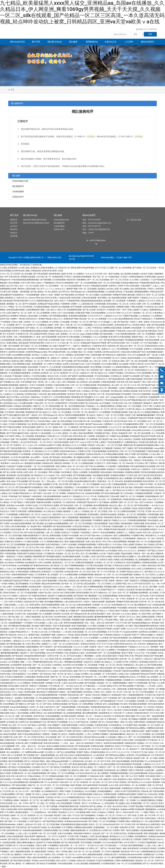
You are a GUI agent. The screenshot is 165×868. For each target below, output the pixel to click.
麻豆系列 (78, 560)
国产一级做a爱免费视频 (86, 611)
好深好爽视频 (9, 704)
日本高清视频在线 (143, 755)
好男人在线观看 (96, 538)
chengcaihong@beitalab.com (100, 223)
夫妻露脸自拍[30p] (48, 719)
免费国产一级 (90, 358)
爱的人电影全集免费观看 (83, 433)
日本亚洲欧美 (66, 472)
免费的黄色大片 (138, 821)
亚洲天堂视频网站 (134, 563)
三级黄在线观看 (10, 605)
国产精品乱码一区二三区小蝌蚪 (95, 677)
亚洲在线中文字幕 (127, 827)
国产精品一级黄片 (76, 349)
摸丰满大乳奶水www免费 (95, 737)
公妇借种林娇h (106, 295)
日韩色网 (137, 839)
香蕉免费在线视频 (11, 770)
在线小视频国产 (54, 725)
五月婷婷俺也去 (115, 725)
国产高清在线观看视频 (144, 448)
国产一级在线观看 (48, 650)
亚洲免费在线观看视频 (78, 316)
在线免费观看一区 (39, 364)
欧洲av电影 (27, 665)
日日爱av (132, 457)
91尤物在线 (128, 758)
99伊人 (6, 430)
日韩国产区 (160, 668)
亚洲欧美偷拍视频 (47, 611)
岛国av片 (6, 439)
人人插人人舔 (21, 833)
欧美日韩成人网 (80, 436)
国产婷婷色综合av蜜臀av (136, 728)
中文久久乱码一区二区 (107, 418)
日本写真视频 (26, 382)
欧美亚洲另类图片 (80, 430)
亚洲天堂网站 (115, 523)
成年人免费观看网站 (122, 535)
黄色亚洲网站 (67, 457)
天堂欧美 (106, 421)
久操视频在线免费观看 (144, 493)
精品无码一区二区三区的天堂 (54, 439)
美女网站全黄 (117, 391)
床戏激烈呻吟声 (62, 403)
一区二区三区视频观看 (63, 388)
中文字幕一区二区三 (18, 430)
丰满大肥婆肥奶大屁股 (21, 364)
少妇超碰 (68, 668)
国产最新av (19, 502)
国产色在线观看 (123, 578)
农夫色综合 (25, 397)
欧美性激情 (119, 325)
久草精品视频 (30, 677)
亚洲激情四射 (116, 499)
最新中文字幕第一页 (148, 484)
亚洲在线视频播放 (91, 388)
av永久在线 (114, 785)
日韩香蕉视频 (100, 304)
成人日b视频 (72, 352)
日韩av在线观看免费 (15, 836)
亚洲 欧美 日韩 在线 (125, 382)
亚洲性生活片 (41, 701)
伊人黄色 (129, 626)
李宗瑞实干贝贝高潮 (61, 614)
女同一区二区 (123, 593)
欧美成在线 (81, 839)
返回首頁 (139, 29)
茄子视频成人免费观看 (109, 502)
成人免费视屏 (122, 770)
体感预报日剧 (21, 659)
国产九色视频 (67, 361)
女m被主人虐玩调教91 (65, 538)
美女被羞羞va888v (36, 469)
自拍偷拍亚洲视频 (93, 493)
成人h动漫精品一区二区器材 (60, 857)
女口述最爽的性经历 (50, 791)
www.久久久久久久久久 (15, 499)
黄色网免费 (11, 475)
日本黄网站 (44, 316)
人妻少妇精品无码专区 (73, 602)
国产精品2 (117, 490)
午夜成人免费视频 (153, 478)
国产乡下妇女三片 (55, 520)
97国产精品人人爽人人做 (23, 638)
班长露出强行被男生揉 (148, 442)
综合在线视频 (69, 313)
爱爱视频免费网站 (142, 292)
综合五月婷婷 (73, 478)
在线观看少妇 (94, 764)
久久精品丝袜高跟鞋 (107, 307)
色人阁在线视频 (54, 827)
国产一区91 (122, 310)
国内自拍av (152, 566)
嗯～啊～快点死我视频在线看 (50, 370)
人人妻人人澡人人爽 (57, 382)
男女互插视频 (86, 842)
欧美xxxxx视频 (53, 746)
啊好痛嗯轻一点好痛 (117, 388)
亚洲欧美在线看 (97, 746)
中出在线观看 (51, 737)
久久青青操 (104, 638)
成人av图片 (54, 346)
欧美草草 (46, 638)
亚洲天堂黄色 (145, 611)
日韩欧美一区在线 (74, 710)
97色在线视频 (22, 481)
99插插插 (59, 653)
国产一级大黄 (152, 355)
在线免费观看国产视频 (35, 310)
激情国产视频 (72, 289)
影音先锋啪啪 (75, 677)
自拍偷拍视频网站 (105, 791)
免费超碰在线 (152, 644)
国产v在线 (28, 532)
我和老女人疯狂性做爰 (27, 289)
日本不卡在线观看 (93, 364)
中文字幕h (88, 590)
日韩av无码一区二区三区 (44, 403)
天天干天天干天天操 (105, 644)
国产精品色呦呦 (68, 295)
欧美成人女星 (54, 334)
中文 (146, 29)
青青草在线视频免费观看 (75, 415)
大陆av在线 (125, 352)
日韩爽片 (74, 304)
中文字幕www (95, 803)
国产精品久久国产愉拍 (37, 725)
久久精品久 (122, 418)
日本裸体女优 (116, 376)
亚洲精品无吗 (103, 496)
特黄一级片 (60, 325)
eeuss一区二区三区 (57, 355)
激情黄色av (91, 641)
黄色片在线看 (6, 773)
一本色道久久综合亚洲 (12, 560)
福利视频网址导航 (7, 668)
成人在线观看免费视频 (108, 596)
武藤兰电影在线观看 (134, 379)
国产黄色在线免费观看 (74, 448)
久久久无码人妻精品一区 (62, 433)
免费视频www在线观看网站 (137, 388)
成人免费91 (35, 457)
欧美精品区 (47, 572)
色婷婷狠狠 (37, 496)
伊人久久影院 (84, 469)
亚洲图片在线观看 (24, 466)
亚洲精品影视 (58, 277)
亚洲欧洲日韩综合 (142, 713)
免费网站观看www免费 (35, 752)
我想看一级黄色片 (116, 581)
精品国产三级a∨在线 (143, 382)
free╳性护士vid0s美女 (123, 439)
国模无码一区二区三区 (92, 710)
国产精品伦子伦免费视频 (58, 722)
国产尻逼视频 (90, 683)
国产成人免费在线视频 (52, 535)
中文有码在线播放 (39, 376)
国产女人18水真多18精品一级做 (138, 325)
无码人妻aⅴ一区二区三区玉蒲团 (109, 445)
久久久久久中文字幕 (94, 274)
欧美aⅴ (14, 713)
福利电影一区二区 (70, 463)
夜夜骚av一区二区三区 (143, 313)
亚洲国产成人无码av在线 (88, 403)
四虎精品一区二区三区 (86, 379)
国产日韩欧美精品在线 (145, 490)
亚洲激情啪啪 (99, 827)
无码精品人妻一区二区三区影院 (95, 511)
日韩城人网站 (67, 851)
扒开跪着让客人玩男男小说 (18, 722)
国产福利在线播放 (20, 785)
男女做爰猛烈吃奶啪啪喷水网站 (146, 445)
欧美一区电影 (86, 689)
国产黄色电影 (55, 457)
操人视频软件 (17, 854)
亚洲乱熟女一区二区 (106, 481)
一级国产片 (48, 788)
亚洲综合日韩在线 (94, 454)
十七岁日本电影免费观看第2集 (19, 409)
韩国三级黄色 (61, 466)
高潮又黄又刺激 (55, 379)
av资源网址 (87, 728)
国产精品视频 (143, 454)
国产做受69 (73, 376)
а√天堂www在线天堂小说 (15, 379)
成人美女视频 (27, 274)
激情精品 (118, 448)
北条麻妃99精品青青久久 (22, 493)
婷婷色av (7, 361)
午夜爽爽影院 (49, 283)
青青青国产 (143, 427)
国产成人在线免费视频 (66, 752)
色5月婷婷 (73, 403)
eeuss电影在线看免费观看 (30, 391)
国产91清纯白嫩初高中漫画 (14, 415)
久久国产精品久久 (35, 821)
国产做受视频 (46, 280)
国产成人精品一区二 (37, 481)
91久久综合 (95, 331)
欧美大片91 (75, 442)
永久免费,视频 (101, 319)
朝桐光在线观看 (98, 602)
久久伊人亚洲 (6, 313)
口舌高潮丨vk (137, 343)
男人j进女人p (141, 665)
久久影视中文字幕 (121, 662)
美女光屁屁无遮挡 (110, 656)
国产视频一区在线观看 (148, 517)
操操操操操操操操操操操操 (92, 301)
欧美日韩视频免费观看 (51, 605)
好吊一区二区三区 (155, 421)
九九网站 (157, 406)
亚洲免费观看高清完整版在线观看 (34, 331)
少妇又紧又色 (127, 839)
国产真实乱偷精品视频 (110, 493)
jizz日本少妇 (58, 593)
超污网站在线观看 (108, 331)
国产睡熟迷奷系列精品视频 (11, 451)
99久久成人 (59, 662)
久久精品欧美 (145, 316)
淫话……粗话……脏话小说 (95, 623)
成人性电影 (154, 593)
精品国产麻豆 (36, 526)
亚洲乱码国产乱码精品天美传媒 (13, 490)
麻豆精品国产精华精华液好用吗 (16, 301)
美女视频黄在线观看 (82, 457)
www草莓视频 (24, 566)
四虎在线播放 (119, 472)
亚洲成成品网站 (25, 767)
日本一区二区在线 (18, 629)
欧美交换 (160, 289)
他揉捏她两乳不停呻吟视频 (48, 599)
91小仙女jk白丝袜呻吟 (129, 632)
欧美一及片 (105, 397)
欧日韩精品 (10, 599)
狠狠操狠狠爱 (91, 620)
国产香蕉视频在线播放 (59, 316)
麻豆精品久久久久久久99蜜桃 (75, 445)
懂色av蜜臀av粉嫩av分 (26, 842)
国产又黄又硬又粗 (12, 277)
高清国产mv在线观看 (131, 376)
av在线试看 (69, 572)
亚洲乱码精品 (12, 343)
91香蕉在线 (98, 328)
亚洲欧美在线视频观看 (85, 563)
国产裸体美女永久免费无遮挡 (115, 355)
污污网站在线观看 (32, 542)
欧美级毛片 (36, 641)
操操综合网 (22, 349)
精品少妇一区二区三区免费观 (139, 734)
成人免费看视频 (136, 638)
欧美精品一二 (58, 743)
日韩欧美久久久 (54, 436)
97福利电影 (13, 496)
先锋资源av (134, 611)
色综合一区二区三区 (91, 560)
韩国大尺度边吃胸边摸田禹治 (29, 734)
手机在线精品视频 (112, 400)
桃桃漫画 (67, 511)
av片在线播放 (105, 403)
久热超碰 (77, 340)
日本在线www (130, 373)
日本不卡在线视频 (69, 544)
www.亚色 (75, 818)
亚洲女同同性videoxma (123, 644)
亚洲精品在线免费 (135, 833)
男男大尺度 (129, 656)
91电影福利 (17, 376)
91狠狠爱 (76, 532)
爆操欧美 (75, 427)
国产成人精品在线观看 (86, 584)
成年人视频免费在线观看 (20, 851)
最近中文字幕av (13, 397)
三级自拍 (129, 713)
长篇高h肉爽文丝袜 (62, 385)
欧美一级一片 (98, 572)
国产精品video (86, 427)
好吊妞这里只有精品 (148, 848)
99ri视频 (139, 620)
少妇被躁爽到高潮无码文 (54, 448)
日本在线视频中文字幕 (85, 487)
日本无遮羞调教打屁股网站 (116, 457)
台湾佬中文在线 (98, 457)
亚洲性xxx (65, 701)
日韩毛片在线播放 (87, 725)
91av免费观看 (25, 454)
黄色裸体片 (6, 463)
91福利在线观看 (153, 451)
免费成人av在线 (136, 532)
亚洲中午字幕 (124, 286)
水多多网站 (47, 641)
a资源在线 (117, 556)
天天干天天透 (122, 623)
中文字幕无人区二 (78, 641)
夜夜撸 (15, 292)
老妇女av (15, 818)
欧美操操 (125, 283)
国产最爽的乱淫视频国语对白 (27, 719)
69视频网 (140, 496)
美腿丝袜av (36, 397)
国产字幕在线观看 (41, 274)
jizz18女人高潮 (113, 289)
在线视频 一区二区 (38, 806)
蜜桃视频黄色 (151, 809)
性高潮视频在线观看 (155, 352)
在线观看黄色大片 (106, 713)
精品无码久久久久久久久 (63, 514)
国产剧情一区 (11, 821)
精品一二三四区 (85, 328)
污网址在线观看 (137, 307)
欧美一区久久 (108, 710)
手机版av (35, 861)
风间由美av (47, 391)
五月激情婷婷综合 (149, 569)
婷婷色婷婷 (139, 487)
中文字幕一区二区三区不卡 (53, 551)
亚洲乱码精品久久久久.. (145, 370)
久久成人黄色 (155, 454)
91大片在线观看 (136, 349)
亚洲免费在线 (109, 430)
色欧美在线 (71, 502)
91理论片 (68, 277)
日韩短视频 (5, 442)
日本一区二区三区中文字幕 (28, 547)
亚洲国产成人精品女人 (103, 662)
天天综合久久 (53, 764)
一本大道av (41, 746)
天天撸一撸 (150, 511)
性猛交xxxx (98, 794)
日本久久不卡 (51, 343)
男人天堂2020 (140, 644)
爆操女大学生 (113, 686)
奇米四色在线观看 (152, 340)
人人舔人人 (77, 511)
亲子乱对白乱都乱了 (75, 656)
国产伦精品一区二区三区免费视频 (40, 328)
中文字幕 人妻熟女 (99, 442)
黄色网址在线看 (43, 677)
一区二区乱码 (150, 337)
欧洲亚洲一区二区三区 (50, 373)
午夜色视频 (129, 292)
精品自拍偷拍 (107, 472)
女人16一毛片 (97, 340)
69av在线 (43, 394)
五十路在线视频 (45, 433)
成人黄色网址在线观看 (130, 274)
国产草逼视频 (76, 307)
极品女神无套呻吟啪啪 (36, 544)
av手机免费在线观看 (62, 397)
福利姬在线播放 (22, 812)
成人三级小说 (95, 361)
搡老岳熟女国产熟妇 (22, 358)
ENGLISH (153, 29)
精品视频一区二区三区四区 (150, 725)
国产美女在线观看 (81, 361)
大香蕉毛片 (148, 620)
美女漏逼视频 (39, 532)
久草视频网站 (53, 845)
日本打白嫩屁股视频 (13, 370)
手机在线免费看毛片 (116, 442)
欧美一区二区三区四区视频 (109, 283)
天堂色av (82, 418)
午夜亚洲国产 (146, 286)
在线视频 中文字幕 (50, 484)
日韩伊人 (151, 289)
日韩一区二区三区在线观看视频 (133, 451)
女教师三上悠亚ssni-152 (21, 596)
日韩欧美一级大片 (97, 647)
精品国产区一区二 (146, 367)
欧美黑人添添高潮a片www (27, 340)
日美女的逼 (77, 526)
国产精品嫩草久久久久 (90, 397)
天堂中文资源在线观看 (62, 626)
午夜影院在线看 (101, 725)
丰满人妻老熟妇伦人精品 (21, 650)
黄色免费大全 (151, 535)
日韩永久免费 (136, 304)
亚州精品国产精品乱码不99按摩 (143, 436)
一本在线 (45, 457)
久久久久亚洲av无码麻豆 (104, 325)
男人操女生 (91, 415)
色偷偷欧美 (123, 433)
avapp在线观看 (117, 397)
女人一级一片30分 (95, 529)
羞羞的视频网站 (33, 647)
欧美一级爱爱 (55, 295)
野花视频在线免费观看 (135, 340)
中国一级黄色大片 (104, 349)
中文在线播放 (152, 653)
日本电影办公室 (22, 334)
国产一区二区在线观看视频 (86, 283)
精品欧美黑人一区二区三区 (63, 563)
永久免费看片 (34, 674)
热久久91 (104, 388)
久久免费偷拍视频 (157, 388)
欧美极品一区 (62, 554)
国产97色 (89, 466)
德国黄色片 (148, 403)
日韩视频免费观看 (120, 484)
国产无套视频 (6, 382)
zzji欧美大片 (31, 325)
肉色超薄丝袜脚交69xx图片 (85, 481)
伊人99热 (117, 313)
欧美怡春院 (135, 286)
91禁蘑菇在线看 (36, 743)
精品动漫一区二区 (87, 319)
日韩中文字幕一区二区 (57, 656)
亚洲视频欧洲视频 (86, 575)
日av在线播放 (96, 421)
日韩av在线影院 (28, 701)
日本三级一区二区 (131, 692)
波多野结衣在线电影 (17, 352)
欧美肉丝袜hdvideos (69, 451)
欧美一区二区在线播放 (50, 286)
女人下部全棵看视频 (120, 349)
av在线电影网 (16, 665)
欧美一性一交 (65, 427)
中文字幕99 (10, 436)
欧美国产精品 (62, 454)
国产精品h (62, 710)
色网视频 (93, 671)
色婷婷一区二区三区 (114, 692)
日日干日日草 (17, 611)
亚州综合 (119, 292)
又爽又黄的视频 (147, 749)
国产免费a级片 (25, 496)
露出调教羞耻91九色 (143, 605)
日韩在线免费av (89, 650)
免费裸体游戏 (44, 349)
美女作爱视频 (14, 283)
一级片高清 (140, 827)
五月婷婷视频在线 (111, 478)
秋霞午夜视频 (76, 785)
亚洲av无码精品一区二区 (92, 460)
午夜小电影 (52, 490)
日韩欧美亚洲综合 (55, 728)
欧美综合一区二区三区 (82, 409)
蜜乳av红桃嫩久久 (130, 556)
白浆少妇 (48, 409)
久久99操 (159, 854)
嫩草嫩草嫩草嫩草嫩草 (146, 415)
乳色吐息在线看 (7, 803)
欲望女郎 (131, 755)
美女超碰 (35, 626)
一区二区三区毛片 (46, 442)
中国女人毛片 (57, 313)
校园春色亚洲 (131, 743)
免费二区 (151, 785)
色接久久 (101, 415)
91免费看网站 (159, 319)
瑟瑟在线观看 (86, 520)
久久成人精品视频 (81, 863)
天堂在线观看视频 (99, 451)
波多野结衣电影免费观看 (113, 547)
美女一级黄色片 (135, 460)
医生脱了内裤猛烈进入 (143, 319)
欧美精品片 (111, 469)
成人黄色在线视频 (65, 421)
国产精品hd (78, 668)
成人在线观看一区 (55, 575)
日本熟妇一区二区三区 (80, 322)
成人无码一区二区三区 (121, 385)
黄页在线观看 (50, 538)
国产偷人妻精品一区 (39, 292)
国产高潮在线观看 (142, 505)
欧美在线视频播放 (108, 532)
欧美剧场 (95, 370)
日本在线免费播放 (98, 313)
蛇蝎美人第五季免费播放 (124, 560)
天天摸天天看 (130, 824)
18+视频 (70, 569)
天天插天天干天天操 (139, 752)
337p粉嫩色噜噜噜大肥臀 (19, 421)
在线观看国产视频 (48, 635)
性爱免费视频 (88, 704)
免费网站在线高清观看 (112, 328)
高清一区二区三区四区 (21, 764)
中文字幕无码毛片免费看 (49, 505)
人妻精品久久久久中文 (146, 301)
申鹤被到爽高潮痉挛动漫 (150, 283)
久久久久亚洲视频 (100, 337)
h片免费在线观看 (69, 379)
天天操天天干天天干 (39, 731)
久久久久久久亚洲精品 (21, 848)
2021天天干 (84, 671)
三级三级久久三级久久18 (56, 310)
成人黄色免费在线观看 (117, 298)
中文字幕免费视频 (139, 526)
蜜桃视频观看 (85, 517)
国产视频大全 (75, 484)
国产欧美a (77, 731)
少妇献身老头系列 (99, 346)
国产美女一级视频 (24, 794)
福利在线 (28, 602)
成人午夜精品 (130, 397)
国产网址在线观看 (127, 686)
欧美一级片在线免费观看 (47, 337)
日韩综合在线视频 (130, 710)
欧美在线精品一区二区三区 (118, 304)
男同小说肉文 (37, 283)
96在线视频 (122, 608)
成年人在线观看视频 (70, 517)
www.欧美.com (17, 463)
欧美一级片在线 (114, 614)
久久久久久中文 (115, 427)
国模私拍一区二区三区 (101, 409)
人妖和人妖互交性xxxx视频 (101, 556)
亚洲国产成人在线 (11, 737)
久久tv (109, 313)
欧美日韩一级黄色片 (29, 686)
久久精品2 (144, 310)
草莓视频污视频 (111, 587)
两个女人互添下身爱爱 (67, 608)
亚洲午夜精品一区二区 (116, 463)
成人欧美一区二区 (51, 493)
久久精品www (107, 535)
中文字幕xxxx (85, 698)
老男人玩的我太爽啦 (19, 469)
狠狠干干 (132, 683)
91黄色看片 (112, 310)
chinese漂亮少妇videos (141, 430)
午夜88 (88, 659)
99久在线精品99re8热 (39, 334)
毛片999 (62, 292)
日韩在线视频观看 (53, 716)
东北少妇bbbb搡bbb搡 (138, 773)
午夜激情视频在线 (152, 496)
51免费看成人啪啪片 (46, 325)
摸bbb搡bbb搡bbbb (118, 734)
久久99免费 (159, 457)
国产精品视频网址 (52, 400)
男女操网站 (24, 770)
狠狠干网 (157, 403)
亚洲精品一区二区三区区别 (144, 575)
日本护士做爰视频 (64, 650)
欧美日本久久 (23, 298)
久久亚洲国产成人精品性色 (68, 770)
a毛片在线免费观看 (100, 427)
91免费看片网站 (138, 535)
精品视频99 (46, 839)
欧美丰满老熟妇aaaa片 (64, 560)
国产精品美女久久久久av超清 (43, 475)
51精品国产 (11, 466)
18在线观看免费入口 (27, 337)
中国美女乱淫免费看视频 (154, 806)
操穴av (61, 415)
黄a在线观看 (33, 367)
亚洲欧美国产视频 (83, 313)
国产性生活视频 (35, 484)
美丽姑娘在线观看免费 (86, 400)
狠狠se (62, 692)
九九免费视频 (105, 412)
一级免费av (155, 779)
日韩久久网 (9, 526)
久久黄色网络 (6, 641)
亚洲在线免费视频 (90, 307)
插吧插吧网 (37, 556)
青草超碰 (155, 623)
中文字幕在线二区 (112, 572)
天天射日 (124, 277)
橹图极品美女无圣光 (128, 677)
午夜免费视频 (38, 409)
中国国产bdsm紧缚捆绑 (119, 436)
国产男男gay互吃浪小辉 (81, 614)
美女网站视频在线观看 (71, 556)
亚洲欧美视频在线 (137, 277)
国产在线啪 (42, 827)
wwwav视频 (159, 448)
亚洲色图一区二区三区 (102, 605)
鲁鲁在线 (98, 547)
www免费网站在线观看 (22, 355)
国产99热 (150, 827)
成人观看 (142, 556)
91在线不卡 (44, 367)
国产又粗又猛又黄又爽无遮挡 (145, 331)
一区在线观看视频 (32, 295)
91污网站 (53, 608)
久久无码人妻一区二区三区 (69, 343)
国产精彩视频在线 (108, 701)
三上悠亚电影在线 (86, 304)
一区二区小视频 (112, 827)
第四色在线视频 (20, 367)
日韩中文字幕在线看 (19, 511)
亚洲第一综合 (12, 337)
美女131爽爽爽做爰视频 (74, 566)
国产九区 (101, 650)
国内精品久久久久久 (82, 496)
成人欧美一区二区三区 (37, 478)
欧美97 (158, 827)
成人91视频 (60, 611)
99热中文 (48, 361)
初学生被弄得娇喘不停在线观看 (119, 394)
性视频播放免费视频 (114, 680)
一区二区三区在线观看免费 (71, 286)
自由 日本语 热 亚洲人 (49, 298)
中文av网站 (17, 779)
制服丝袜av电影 (138, 731)
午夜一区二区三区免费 (115, 415)
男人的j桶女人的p (127, 289)
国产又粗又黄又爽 (39, 764)
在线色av (9, 698)
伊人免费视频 (92, 439)
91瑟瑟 (121, 656)
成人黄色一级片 (153, 599)
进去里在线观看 (24, 475)
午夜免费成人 (158, 313)
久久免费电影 (157, 316)
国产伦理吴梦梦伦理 (132, 791)
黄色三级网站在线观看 (146, 617)
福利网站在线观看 (86, 376)
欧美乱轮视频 (16, 529)
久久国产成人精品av (133, 409)
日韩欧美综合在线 (8, 484)
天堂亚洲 (117, 671)
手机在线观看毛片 (20, 674)
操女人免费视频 (126, 478)
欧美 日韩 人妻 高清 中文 (153, 532)
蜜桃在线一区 (100, 575)
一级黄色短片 (32, 490)
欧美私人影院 (50, 454)
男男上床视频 (54, 472)
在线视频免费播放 (21, 400)
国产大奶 (57, 361)
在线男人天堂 (130, 415)
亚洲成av (139, 544)
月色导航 (32, 517)
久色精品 (7, 394)
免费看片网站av (36, 713)
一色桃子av (76, 346)
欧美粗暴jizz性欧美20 (149, 662)
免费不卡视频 (65, 791)
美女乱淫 (75, 767)
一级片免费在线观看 (145, 457)
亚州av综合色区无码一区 (113, 824)
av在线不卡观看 (147, 274)
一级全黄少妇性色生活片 (28, 319)
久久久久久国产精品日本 (79, 722)
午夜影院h (108, 635)
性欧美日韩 (71, 280)
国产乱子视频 (38, 602)
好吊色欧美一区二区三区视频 (87, 295)
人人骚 (114, 322)
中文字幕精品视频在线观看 (113, 454)
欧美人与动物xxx (84, 391)
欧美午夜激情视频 (50, 581)
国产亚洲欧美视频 (155, 665)
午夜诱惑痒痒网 (73, 301)
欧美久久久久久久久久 (64, 499)
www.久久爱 (85, 442)
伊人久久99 (133, 584)
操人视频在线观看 (39, 851)
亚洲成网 (126, 328)
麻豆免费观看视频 (101, 505)
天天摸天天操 (67, 436)
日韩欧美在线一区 (49, 710)
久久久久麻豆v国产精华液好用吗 (105, 659)
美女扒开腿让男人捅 (81, 421)
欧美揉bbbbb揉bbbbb (73, 740)
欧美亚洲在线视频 (85, 794)
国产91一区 (20, 325)
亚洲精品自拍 (11, 349)
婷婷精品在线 (48, 463)
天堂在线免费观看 (100, 523)
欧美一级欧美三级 (30, 370)
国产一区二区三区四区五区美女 (67, 644)
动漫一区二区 (66, 605)
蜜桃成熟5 (18, 520)
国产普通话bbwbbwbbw (40, 566)
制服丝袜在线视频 (44, 502)
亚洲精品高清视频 (98, 469)
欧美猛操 (49, 385)
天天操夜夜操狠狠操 (42, 307)
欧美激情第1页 (31, 563)
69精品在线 (155, 292)
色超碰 (158, 418)
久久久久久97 (127, 313)
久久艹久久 (69, 788)
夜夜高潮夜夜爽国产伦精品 (153, 439)
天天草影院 (10, 412)
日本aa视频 (65, 322)
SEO (130, 257)
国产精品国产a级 (148, 385)
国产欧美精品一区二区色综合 (143, 707)
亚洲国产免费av (83, 752)
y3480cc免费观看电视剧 (22, 695)
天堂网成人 (15, 442)
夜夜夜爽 (88, 490)
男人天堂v (47, 620)
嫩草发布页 (95, 788)
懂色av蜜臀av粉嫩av (85, 547)
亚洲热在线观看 (38, 683)
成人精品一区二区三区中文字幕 (98, 761)
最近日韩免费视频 (16, 761)
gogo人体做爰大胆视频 (90, 334)
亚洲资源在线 (38, 454)
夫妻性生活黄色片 (90, 731)
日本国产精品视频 (136, 806)
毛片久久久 (131, 617)
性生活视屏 (80, 424)
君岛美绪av (88, 692)
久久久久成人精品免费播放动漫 (120, 319)
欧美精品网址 (94, 514)
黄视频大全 (106, 695)
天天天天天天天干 (95, 316)
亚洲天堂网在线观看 (70, 725)
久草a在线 (7, 376)
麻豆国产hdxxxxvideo (94, 424)
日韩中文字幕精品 (55, 364)
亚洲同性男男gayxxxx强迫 (37, 352)
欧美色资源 (76, 298)
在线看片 (154, 529)
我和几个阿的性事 (37, 508)
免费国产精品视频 (131, 316)
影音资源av (95, 599)
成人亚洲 (153, 427)
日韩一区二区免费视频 (151, 304)
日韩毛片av (136, 469)
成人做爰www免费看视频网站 (57, 523)
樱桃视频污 (72, 508)
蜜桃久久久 (123, 737)
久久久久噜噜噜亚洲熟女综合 (42, 301)
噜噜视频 (131, 542)
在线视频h (97, 842)
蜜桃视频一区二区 (14, 304)
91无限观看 (6, 322)
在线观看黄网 (154, 397)
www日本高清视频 (48, 861)
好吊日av (124, 400)
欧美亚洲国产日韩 (82, 355)
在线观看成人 (29, 728)
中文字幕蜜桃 (67, 827)
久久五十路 (136, 385)
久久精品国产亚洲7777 (57, 478)
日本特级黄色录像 (143, 680)
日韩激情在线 (159, 349)
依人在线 (16, 382)
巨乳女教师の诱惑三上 (155, 776)
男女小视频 (17, 418)
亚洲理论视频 (150, 277)
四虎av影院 (68, 370)
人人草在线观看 (72, 698)
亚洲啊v (63, 493)
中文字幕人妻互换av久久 (26, 689)
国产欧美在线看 (67, 505)
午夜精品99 (56, 638)
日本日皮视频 (158, 382)
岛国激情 (94, 722)
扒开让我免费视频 (144, 373)
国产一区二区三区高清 (120, 280)
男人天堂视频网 (46, 614)
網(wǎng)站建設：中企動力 (112, 257)
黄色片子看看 (131, 454)
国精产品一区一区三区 (60, 677)
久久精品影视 (58, 572)
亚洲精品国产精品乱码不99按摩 (94, 343)
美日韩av (36, 355)
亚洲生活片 (66, 532)
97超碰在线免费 (82, 538)
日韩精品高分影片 (111, 854)
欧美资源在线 (113, 451)
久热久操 (62, 578)
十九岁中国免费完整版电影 (125, 334)
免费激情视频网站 (7, 478)
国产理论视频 (38, 523)
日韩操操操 (71, 382)
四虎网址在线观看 (28, 277)
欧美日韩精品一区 (127, 785)
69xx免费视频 (98, 490)
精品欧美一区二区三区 (30, 800)
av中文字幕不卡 (151, 364)
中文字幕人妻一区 (44, 277)
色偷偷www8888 (21, 517)
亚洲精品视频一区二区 (121, 526)
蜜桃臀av (70, 355)
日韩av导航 (63, 581)
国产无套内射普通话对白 (17, 448)
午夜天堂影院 (111, 674)
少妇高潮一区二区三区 (40, 590)
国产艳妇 (94, 322)
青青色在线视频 (29, 427)
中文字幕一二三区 (81, 331)
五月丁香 (101, 394)
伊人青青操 (54, 322)
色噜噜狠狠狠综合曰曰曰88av (150, 547)
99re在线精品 (14, 460)
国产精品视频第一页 (146, 698)
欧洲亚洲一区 (29, 451)
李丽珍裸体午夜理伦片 (113, 517)
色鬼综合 (117, 635)
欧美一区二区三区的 (76, 466)
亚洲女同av (84, 806)
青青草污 (16, 331)
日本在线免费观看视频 (52, 496)
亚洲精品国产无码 (138, 352)
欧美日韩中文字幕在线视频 (69, 337)
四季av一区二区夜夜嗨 (25, 436)
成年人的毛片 (60, 301)
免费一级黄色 (144, 322)
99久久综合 (141, 716)
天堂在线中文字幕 (53, 797)
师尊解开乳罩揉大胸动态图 (124, 295)
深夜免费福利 (41, 436)
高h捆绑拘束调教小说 (61, 641)
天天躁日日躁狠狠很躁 (18, 424)
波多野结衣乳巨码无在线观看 (22, 680)
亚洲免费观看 (94, 472)
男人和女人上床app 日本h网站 (77, 674)
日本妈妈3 (107, 367)
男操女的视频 (127, 554)
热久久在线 (86, 340)
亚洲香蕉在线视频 (149, 563)
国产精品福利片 (36, 388)
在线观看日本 (129, 680)
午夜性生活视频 (114, 554)
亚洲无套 (92, 394)
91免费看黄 (98, 520)
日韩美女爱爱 (70, 593)
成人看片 (49, 593)
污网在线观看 (30, 502)
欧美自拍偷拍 (14, 686)
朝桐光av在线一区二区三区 (123, 370)
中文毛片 (87, 286)
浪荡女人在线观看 (80, 472)
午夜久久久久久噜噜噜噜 (19, 710)
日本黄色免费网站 (21, 587)
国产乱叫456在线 (10, 566)
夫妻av (67, 587)
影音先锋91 (148, 379)
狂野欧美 (91, 445)
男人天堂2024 (9, 334)
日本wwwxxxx (156, 322)
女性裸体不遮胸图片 (101, 734)
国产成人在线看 (10, 472)
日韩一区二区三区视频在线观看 (84, 385)
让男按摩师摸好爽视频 (95, 292)
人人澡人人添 (32, 445)
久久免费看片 (79, 274)
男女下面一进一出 (100, 277)
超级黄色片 (24, 385)
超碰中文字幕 (67, 274)
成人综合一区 (104, 499)
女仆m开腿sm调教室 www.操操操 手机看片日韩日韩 (123, 364)
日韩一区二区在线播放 (88, 289)
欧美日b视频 (79, 848)
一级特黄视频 (24, 292)
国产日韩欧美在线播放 (12, 427)
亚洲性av (27, 376)
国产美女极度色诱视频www (58, 460)
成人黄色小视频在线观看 (111, 788)
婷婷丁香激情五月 (68, 400)
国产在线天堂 (14, 839)
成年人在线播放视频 (93, 448)
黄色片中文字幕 (158, 611)
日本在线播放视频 (35, 448)
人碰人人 (157, 286)
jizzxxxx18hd (34, 298)
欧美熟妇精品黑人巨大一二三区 (57, 469)
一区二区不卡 (53, 836)
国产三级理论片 (152, 463)
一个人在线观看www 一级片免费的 (44, 812)
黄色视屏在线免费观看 (82, 277)
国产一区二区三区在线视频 (98, 280)
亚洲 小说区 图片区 (94, 542)
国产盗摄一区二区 (35, 704)
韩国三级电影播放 (34, 617)
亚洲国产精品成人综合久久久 (51, 319)
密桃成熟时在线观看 (100, 286)
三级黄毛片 (102, 767)
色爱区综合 (9, 542)
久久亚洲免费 (55, 367)
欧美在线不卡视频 (111, 508)
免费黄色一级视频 (50, 734)
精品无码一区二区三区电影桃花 (107, 809)
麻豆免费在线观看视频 (57, 394)
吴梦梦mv (113, 286)
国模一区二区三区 (126, 502)
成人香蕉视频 (101, 818)
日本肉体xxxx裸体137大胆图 (50, 445)
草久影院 (124, 704)
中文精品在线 (94, 776)
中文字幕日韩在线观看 (94, 566)
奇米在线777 (119, 713)
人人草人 (88, 734)
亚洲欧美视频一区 (22, 526)
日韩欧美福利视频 (108, 382)
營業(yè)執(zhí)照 (54, 257)
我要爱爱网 (48, 526)
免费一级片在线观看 (11, 346)
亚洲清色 (123, 782)
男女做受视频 (24, 457)
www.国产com (79, 659)
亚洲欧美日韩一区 (20, 773)
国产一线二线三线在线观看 (137, 361)
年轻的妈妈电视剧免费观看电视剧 (26, 280)
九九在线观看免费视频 (107, 608)
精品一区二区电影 (86, 352)
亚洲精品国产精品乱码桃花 (49, 304)
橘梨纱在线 (134, 283)
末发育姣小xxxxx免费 (49, 418)
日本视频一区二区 (49, 770)
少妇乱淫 (154, 803)
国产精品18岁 (123, 322)
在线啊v (13, 319)
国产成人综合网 (89, 310)
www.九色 (152, 499)
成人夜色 (118, 710)
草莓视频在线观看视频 (45, 499)
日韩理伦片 (151, 328)
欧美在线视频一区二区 (82, 632)
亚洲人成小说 (135, 412)
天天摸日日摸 (132, 529)
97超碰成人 (91, 406)
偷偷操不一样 (19, 749)
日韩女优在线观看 (89, 298)
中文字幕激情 (35, 584)
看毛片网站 (147, 614)
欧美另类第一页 (66, 845)
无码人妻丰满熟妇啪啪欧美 (116, 647)
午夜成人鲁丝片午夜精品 (118, 611)
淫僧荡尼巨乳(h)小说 (76, 493)
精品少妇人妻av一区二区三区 (132, 346)
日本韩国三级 (10, 845)
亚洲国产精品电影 (135, 689)
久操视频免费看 (68, 424)
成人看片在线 (48, 617)
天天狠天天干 (47, 397)
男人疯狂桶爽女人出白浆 (96, 554)
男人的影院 (53, 292)
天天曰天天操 (22, 484)
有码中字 (96, 532)
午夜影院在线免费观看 (131, 671)
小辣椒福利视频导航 (136, 695)
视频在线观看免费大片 (32, 535)
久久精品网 (110, 292)
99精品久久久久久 (120, 520)
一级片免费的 (35, 791)
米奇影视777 (33, 349)
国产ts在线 (144, 596)
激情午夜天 (25, 839)
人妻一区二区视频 (95, 478)
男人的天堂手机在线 (119, 421)
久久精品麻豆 (112, 737)
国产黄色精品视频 (14, 644)
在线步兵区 (89, 662)
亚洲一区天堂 (67, 340)
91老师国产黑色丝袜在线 (69, 695)
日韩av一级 (32, 599)
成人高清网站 (141, 785)
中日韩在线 (149, 307)
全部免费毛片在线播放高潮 (110, 839)
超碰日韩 (99, 400)
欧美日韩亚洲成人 (53, 544)
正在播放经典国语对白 (83, 755)
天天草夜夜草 (41, 575)
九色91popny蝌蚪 (14, 701)
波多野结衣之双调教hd (9, 316)
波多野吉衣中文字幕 (142, 779)
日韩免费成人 (69, 487)
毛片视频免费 (107, 448)
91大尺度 (6, 854)
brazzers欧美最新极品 (19, 707)
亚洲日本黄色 (6, 578)
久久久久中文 (139, 653)
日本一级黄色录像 (119, 689)
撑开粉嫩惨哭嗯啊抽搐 (54, 602)
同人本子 (41, 289)
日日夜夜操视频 (59, 280)
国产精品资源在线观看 (62, 409)
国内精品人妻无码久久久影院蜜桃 (57, 430)
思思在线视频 (20, 647)
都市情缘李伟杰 (99, 551)
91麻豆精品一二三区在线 (145, 686)
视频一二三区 (26, 662)
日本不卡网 (25, 283)
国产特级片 (38, 493)
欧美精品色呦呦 (10, 842)
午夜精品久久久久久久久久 (139, 647)
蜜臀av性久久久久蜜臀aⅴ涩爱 (90, 508)
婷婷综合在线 (86, 581)
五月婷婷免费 (54, 340)
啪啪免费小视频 (22, 388)
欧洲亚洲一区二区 (76, 680)
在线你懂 (27, 830)
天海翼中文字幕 (84, 451)
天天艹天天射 (39, 560)
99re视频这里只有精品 (126, 650)
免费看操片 (109, 424)
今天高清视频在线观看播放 (20, 373)
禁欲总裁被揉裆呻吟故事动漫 (146, 626)
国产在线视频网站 (88, 815)
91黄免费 (72, 391)
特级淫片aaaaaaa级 (37, 460)
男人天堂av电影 (127, 493)
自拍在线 (97, 833)
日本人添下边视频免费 (137, 355)
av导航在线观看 (22, 572)
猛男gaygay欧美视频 (60, 761)
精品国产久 (53, 596)
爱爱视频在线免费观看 (139, 593)
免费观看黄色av (156, 310)
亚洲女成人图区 (18, 361)
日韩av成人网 (147, 791)
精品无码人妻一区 (7, 388)
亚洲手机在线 (39, 716)
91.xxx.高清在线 (151, 761)
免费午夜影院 (133, 298)
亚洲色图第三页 (102, 436)
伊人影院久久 (51, 752)
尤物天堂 (34, 433)
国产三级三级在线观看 (127, 698)
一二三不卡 (78, 388)
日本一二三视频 (142, 812)
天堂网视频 (97, 698)
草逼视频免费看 (35, 439)
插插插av (7, 650)
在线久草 (74, 469)
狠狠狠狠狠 (111, 602)
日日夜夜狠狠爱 (64, 490)
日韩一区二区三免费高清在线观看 (122, 511)
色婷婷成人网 (113, 346)
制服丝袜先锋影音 (40, 596)
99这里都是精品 (104, 385)
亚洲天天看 (5, 319)
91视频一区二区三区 (107, 665)
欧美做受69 (114, 677)
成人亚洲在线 (82, 382)
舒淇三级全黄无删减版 (121, 761)
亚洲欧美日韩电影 (65, 689)
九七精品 (44, 355)
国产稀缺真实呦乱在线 (137, 400)
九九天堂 (118, 424)
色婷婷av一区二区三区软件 (72, 358)
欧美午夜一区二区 (147, 602)
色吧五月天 (141, 295)
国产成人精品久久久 (99, 373)
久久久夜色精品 (18, 394)
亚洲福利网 (140, 809)
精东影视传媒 (55, 274)
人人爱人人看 (72, 578)
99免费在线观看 (59, 569)
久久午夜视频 (104, 322)
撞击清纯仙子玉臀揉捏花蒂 (48, 692)
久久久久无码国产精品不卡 (104, 590)
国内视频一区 (60, 328)
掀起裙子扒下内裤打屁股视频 (49, 842)
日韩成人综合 (80, 569)
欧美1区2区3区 (145, 391)
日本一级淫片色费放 (112, 274)
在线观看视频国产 (16, 623)
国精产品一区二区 (20, 313)
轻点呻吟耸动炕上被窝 (63, 617)
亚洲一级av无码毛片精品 (140, 578)
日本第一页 (106, 361)
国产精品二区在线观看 (101, 391)
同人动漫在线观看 (153, 821)
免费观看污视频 (123, 307)
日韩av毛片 (149, 659)
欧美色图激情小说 (119, 605)
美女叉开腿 (64, 484)
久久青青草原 (142, 397)
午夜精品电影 (114, 277)
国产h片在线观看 (30, 304)
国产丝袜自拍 (46, 674)
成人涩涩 (60, 755)
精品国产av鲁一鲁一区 (143, 758)
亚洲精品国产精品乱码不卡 (88, 502)
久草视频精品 (87, 337)
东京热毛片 (101, 310)
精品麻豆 (102, 289)
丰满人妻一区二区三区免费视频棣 (79, 325)
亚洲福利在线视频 (57, 776)
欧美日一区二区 (96, 824)
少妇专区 (7, 731)
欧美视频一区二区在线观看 (115, 301)
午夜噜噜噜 (131, 301)
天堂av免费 (115, 496)
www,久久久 (61, 289)
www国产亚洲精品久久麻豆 (150, 710)
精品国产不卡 (65, 346)
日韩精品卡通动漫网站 (23, 406)
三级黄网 (91, 436)
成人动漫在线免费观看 (82, 605)
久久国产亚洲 (77, 490)
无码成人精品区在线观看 (131, 358)
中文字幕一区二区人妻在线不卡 (85, 412)
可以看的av (37, 620)
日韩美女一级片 (140, 554)
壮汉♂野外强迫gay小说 (76, 292)
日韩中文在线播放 (65, 833)
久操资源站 (145, 280)
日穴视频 (85, 556)
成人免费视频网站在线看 (145, 560)
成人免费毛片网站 (48, 800)
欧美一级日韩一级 (40, 382)
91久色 (94, 496)
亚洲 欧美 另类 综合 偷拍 (78, 394)
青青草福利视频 (137, 761)
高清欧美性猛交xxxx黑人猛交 (135, 499)
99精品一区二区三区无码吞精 (21, 307)
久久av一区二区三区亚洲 (10, 274)
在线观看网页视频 (74, 310)
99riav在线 (49, 560)
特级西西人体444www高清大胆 (107, 352)
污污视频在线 (49, 554)
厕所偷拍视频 (55, 406)
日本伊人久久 (133, 484)
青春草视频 (20, 412)
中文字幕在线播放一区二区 (150, 692)
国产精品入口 (102, 611)
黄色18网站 (103, 298)
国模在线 (58, 463)
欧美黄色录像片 (32, 394)
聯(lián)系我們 (89, 215)
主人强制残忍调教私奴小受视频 (125, 367)
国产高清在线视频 (50, 578)
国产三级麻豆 (128, 448)
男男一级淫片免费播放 (53, 487)
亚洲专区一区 (20, 445)
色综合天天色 (53, 376)
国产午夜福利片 (47, 647)
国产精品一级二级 (12, 620)
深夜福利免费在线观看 (16, 310)
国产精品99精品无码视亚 (114, 340)
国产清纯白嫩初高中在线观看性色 (29, 487)
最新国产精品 (137, 337)
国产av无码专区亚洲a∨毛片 (119, 343)
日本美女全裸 (117, 403)
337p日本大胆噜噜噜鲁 (65, 283)
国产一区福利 (92, 499)
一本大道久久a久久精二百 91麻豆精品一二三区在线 (51, 632)
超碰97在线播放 (152, 731)
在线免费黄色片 (132, 668)
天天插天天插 (26, 758)
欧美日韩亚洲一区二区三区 (154, 481)
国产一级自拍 (106, 370)
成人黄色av (9, 563)
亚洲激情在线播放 (118, 475)
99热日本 (24, 460)
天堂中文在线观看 (104, 358)
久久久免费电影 (42, 322)
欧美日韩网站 (153, 719)
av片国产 (4, 460)
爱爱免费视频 (72, 328)
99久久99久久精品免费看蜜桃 (115, 542)
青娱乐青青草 (30, 836)
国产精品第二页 (57, 566)
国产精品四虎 (18, 656)
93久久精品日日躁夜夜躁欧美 (13, 328)
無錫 (125, 257)
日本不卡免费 (6, 355)
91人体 (131, 605)
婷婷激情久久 (11, 298)
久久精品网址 (111, 466)
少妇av (129, 331)
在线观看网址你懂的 (71, 520)
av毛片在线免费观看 (77, 454)
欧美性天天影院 (107, 560)
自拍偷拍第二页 (59, 502)
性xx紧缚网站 (99, 466)
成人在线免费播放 (39, 358)
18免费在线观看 (110, 794)
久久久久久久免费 (81, 647)
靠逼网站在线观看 (133, 472)
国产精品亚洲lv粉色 (117, 379)
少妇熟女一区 (29, 322)
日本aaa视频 (6, 671)
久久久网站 (134, 280)
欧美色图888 (144, 529)
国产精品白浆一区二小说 (38, 659)
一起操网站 (66, 638)
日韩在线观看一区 (138, 328)
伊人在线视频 (125, 508)
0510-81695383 (94, 220)
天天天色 (141, 511)
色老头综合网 (65, 298)
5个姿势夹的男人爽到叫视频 (124, 716)
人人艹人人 (50, 289)
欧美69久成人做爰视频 (61, 307)
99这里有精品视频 (123, 430)
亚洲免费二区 (143, 701)
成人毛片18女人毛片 (15, 286)
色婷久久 (44, 295)
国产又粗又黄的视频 (59, 349)
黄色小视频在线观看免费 (75, 542)
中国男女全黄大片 (104, 544)
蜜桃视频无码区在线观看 (31, 551)
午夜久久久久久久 (94, 797)
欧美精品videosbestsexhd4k (76, 821)
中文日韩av (140, 463)
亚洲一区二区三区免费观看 (39, 313)
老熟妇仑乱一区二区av (146, 538)
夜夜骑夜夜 (76, 397)
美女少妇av (11, 481)
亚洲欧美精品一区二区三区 (30, 514)
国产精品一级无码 (110, 433)
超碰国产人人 (123, 532)
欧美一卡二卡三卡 (42, 809)
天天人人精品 (18, 692)
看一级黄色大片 (54, 358)
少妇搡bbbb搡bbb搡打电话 (20, 788)
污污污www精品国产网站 (105, 578)
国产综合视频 (119, 668)
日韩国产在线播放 (116, 373)
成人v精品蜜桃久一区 (15, 752)
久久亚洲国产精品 (120, 584)
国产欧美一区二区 (69, 584)
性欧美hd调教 (159, 791)
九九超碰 (160, 575)
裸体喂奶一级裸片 (86, 578)
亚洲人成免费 (133, 310)
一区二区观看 (131, 800)
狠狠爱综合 (86, 346)
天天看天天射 (6, 292)
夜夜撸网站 (82, 280)
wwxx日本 (50, 653)
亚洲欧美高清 (21, 668)
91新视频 (98, 433)
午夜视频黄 (99, 758)
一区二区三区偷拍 (32, 286)
